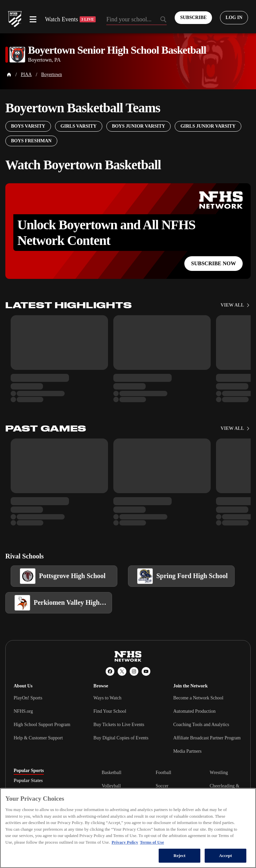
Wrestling (219, 773)
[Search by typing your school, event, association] (137, 20)
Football (163, 773)
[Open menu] (33, 19)
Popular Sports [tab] (29, 771)
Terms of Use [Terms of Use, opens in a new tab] (152, 842)
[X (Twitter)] (122, 671)
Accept (225, 856)
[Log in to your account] (234, 18)
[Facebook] (110, 671)
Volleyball (111, 786)
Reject (179, 856)
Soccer (162, 786)
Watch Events (70, 19)
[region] (128, 828)
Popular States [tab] (28, 781)
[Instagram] (134, 671)
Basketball (111, 773)
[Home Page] (9, 75)
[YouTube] (146, 671)
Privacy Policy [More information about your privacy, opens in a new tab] (125, 842)
